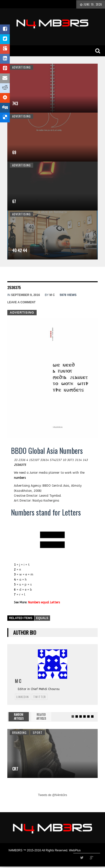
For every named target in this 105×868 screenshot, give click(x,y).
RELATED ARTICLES (41, 716)
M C (52, 295)
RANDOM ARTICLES (19, 716)
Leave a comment (21, 302)
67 (14, 201)
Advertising (21, 67)
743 (15, 104)
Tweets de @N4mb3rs (53, 795)
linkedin (23, 697)
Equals (42, 618)
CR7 (15, 769)
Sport (38, 733)
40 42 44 (20, 250)
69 (14, 152)
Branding (19, 733)
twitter (40, 697)
